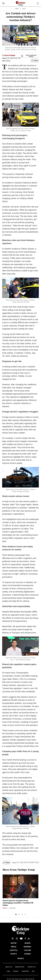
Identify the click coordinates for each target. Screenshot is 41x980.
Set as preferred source (29, 56)
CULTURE (27, 950)
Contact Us (31, 967)
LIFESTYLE (14, 950)
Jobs (8, 971)
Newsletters (20, 967)
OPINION (27, 954)
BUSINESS (27, 947)
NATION (14, 943)
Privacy (16, 971)
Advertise (25, 971)
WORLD (14, 947)
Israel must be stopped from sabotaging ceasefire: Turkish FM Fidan (18, 903)
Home (17, 9)
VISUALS (21, 958)
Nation (24, 9)
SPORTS (14, 954)
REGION (27, 943)
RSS (33, 971)
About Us (9, 967)
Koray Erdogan (10, 55)
